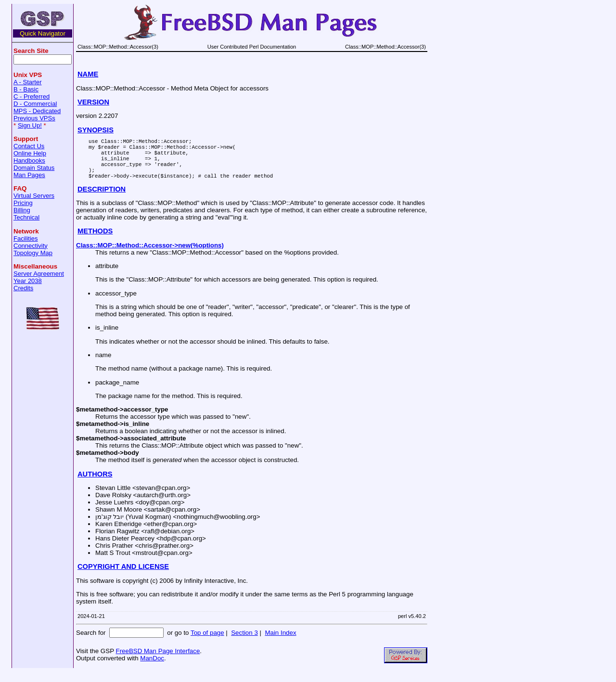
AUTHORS (95, 484)
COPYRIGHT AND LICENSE (123, 577)
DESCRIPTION (102, 199)
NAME (88, 74)
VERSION (93, 102)
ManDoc (152, 668)
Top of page (207, 643)
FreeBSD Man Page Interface (158, 661)
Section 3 (244, 643)
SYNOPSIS (96, 130)
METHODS (95, 241)
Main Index (280, 643)
